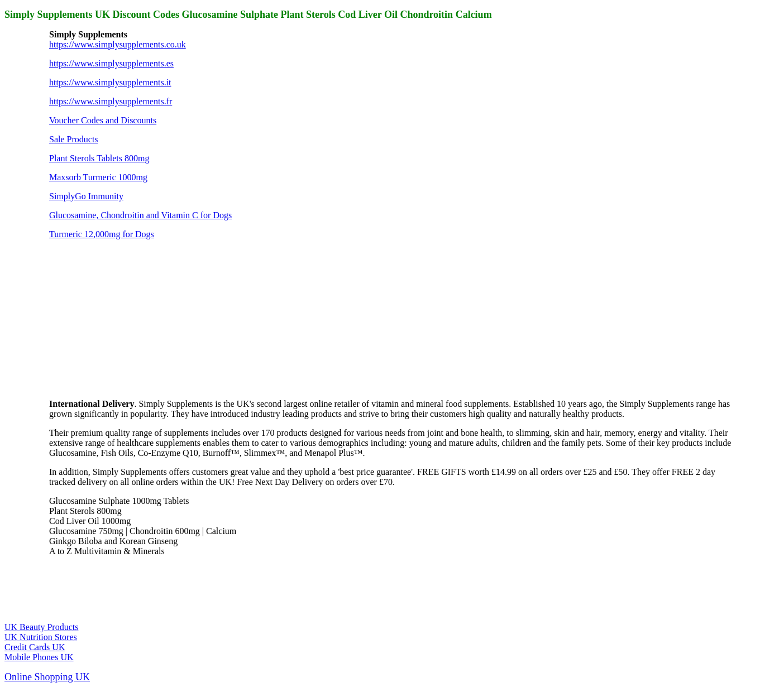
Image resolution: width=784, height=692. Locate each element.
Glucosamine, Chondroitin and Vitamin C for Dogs (140, 215)
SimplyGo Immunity (86, 196)
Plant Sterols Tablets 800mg (99, 158)
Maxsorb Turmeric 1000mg (98, 177)
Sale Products (74, 139)
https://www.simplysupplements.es (111, 63)
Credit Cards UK (35, 647)
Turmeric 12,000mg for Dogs (102, 234)
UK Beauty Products (41, 627)
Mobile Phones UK (39, 657)
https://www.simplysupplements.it (110, 82)
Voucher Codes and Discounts (103, 120)
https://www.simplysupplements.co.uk (118, 44)
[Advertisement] (133, 318)
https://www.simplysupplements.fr (111, 101)
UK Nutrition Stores (41, 637)
